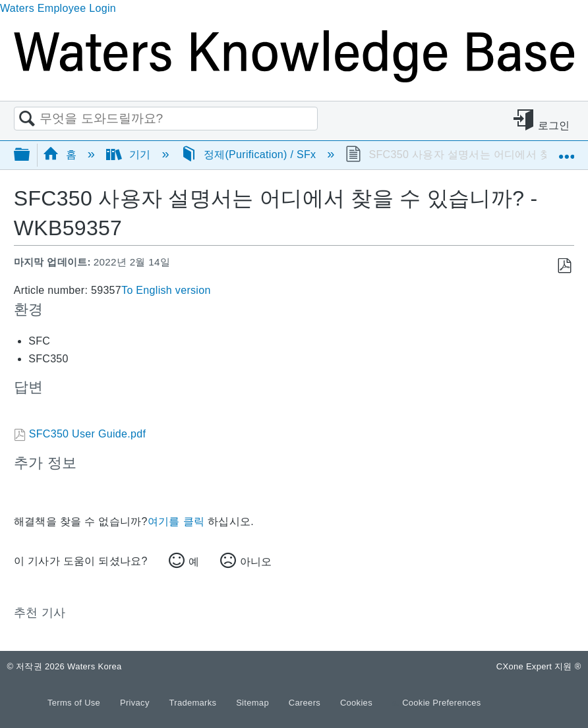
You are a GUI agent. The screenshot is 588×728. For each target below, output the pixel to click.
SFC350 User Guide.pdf (87, 434)
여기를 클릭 (176, 521)
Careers (306, 703)
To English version (166, 290)
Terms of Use (75, 703)
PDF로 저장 (564, 266)
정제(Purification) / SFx (250, 154)
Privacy (136, 703)
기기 (130, 154)
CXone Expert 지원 (539, 666)
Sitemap (254, 703)
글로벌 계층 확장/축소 (30, 155)
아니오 (256, 562)
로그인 (554, 126)
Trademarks (194, 703)
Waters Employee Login (58, 8)
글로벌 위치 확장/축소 (566, 150)
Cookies (356, 703)
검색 (27, 119)
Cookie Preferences (442, 703)
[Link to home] (294, 79)
